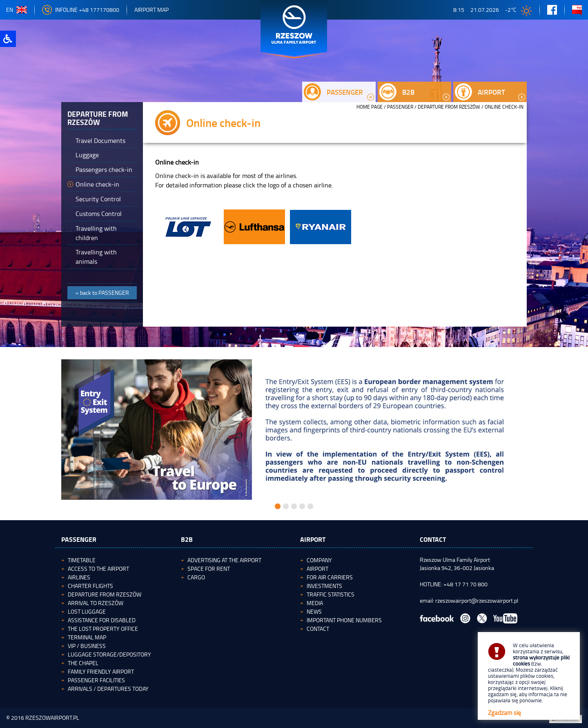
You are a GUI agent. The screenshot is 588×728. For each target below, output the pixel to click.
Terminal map (87, 637)
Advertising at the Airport (224, 560)
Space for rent (209, 569)
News (314, 611)
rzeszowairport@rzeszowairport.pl (477, 600)
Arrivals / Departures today (108, 689)
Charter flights (90, 586)
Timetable (82, 560)
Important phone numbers (344, 620)
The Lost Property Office (103, 629)
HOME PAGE (370, 107)
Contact (318, 629)
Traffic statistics (331, 594)
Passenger (400, 107)
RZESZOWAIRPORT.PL (52, 718)
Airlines (79, 577)
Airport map (151, 10)
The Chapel (83, 663)
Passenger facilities (96, 680)
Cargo (196, 577)
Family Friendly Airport (101, 671)
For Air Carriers (330, 577)
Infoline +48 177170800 (81, 10)
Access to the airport (98, 569)
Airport (317, 569)
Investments (324, 586)
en (17, 10)
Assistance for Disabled (102, 620)
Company (319, 560)
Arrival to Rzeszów (96, 603)
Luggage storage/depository (109, 654)
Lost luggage (87, 611)
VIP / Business (87, 646)
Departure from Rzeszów (449, 107)
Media (315, 603)
